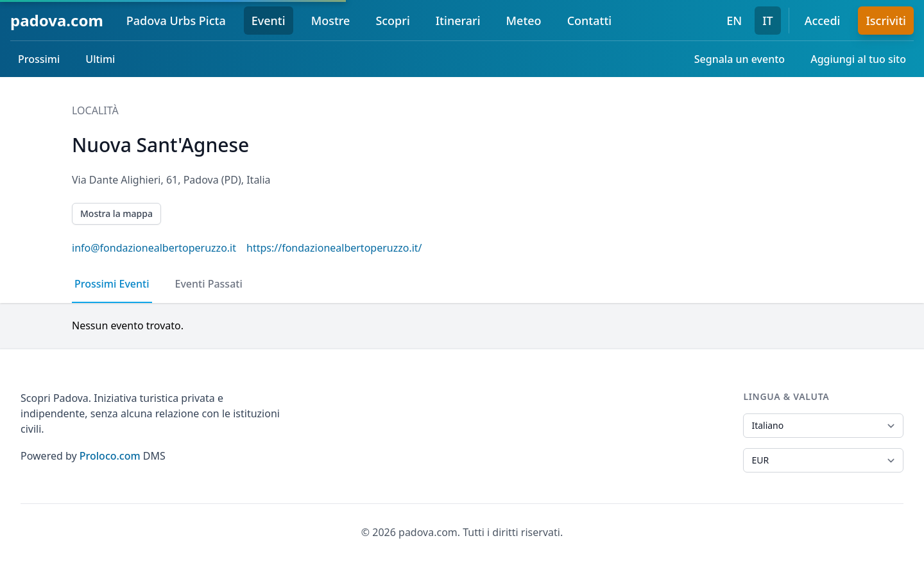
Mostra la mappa (116, 213)
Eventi (269, 21)
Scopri (392, 21)
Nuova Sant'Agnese (160, 145)
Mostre (331, 21)
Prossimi (39, 59)
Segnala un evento (740, 59)
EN (734, 21)
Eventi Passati (209, 284)
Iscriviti (886, 21)
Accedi (823, 21)
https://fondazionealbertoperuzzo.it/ (334, 248)
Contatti (590, 21)
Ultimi (100, 59)
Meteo (524, 21)
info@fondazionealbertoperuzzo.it (154, 248)
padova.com (57, 20)
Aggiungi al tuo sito (858, 59)
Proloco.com (110, 456)
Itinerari (458, 21)
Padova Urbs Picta (176, 21)
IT (768, 21)
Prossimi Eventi (112, 284)
